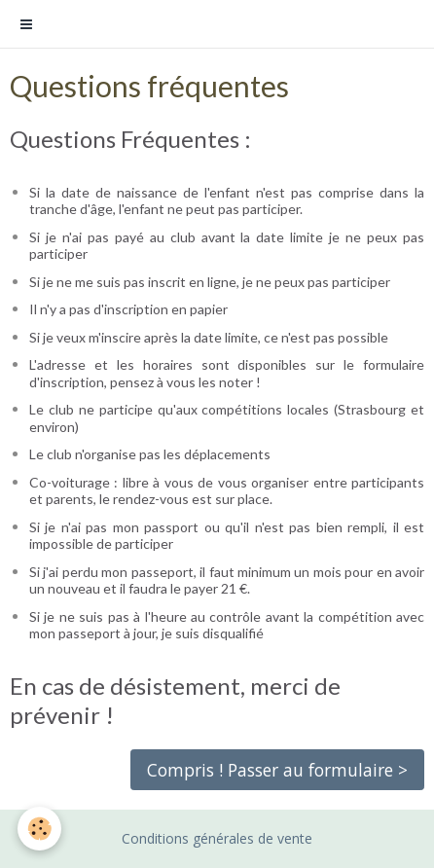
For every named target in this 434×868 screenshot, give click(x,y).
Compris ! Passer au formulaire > (277, 770)
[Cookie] (39, 829)
